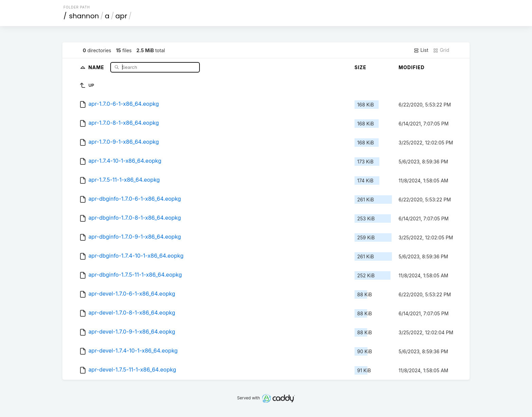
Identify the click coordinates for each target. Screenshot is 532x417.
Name (97, 67)
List (421, 50)
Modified (412, 67)
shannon (84, 16)
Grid (441, 50)
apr (121, 16)
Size (360, 67)
